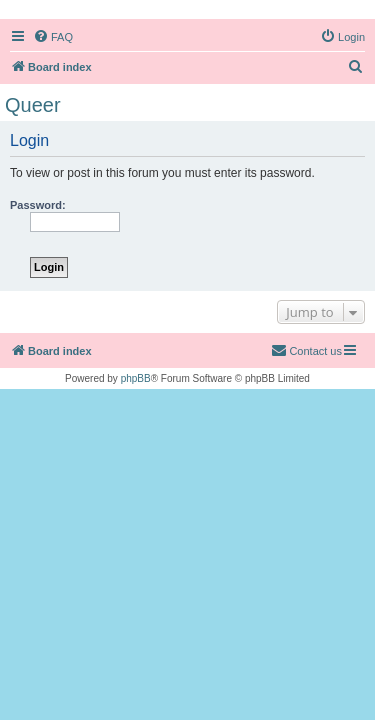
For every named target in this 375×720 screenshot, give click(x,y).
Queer (33, 105)
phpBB (136, 378)
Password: (38, 205)
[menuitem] (53, 37)
